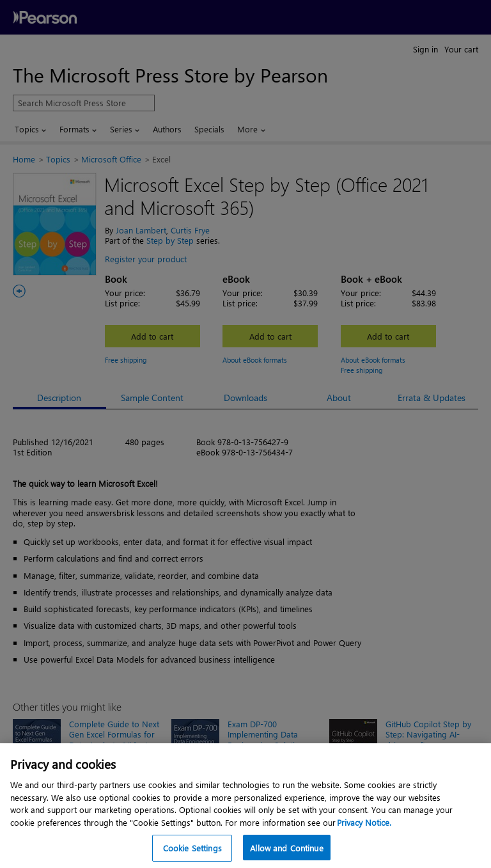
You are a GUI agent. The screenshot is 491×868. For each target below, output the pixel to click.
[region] (245, 806)
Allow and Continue (286, 848)
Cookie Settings (192, 848)
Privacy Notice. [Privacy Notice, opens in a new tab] (364, 822)
